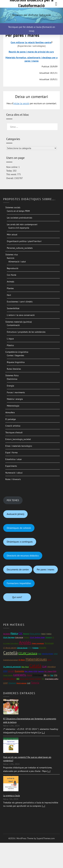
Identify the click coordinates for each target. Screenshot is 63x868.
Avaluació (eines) (15, 514)
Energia (10, 386)
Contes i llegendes (15, 355)
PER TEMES (13, 500)
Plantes (10, 288)
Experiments (11, 466)
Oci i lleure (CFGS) (50, 671)
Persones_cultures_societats (20, 248)
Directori (26, 637)
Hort (9, 295)
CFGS (30, 648)
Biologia (26, 634)
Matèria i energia (15, 399)
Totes (40, 654)
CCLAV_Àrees (24, 679)
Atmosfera (10, 412)
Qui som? (17, 597)
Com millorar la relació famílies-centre (31, 42)
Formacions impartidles (19, 583)
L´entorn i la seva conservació (21, 315)
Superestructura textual (11, 660)
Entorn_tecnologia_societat (18, 439)
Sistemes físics (12, 375)
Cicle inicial (19, 637)
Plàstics (10, 345)
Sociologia (7, 634)
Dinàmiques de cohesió (19, 528)
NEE (18, 679)
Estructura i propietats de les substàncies (26, 332)
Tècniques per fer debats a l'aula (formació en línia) (32, 29)
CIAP (29, 683)
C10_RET (11, 671)
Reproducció (13, 268)
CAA (48, 675)
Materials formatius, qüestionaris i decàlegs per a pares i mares (32, 59)
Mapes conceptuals (38, 643)
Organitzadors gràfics (52, 679)
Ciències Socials (22, 648)
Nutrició (11, 258)
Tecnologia (49, 643)
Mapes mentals (8, 675)
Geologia (41, 671)
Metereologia (13, 406)
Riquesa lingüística (16, 362)
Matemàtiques (36, 659)
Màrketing (49, 637)
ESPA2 (49, 660)
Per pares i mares (46, 569)
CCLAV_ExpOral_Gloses (37, 637)
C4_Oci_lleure (10, 679)
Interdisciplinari (48, 654)
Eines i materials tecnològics (19, 446)
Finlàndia (35, 648)
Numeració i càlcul (14, 473)
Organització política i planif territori (24, 241)
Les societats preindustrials (20, 218)
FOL (43, 679)
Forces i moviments (16, 392)
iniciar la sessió (21, 103)
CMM (5, 671)
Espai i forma (11, 452)
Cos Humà (12, 275)
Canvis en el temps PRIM (18, 211)
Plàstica (14, 633)
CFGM (56, 654)
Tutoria (35, 683)
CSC (21, 633)
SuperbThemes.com (46, 838)
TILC (52, 675)
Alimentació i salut (17, 262)
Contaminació (13, 325)
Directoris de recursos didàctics (23, 556)
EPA (45, 675)
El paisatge (11, 419)
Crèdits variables (35, 679)
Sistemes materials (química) (19, 322)
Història (49, 634)
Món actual (12, 235)
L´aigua (10, 339)
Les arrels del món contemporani (22, 224)
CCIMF (5, 683)
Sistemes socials (13, 207)
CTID (56, 675)
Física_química (35, 634)
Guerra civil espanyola (19, 228)
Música (29, 675)
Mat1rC (43, 634)
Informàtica (51, 667)
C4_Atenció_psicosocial (12, 667)
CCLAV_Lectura (28, 653)
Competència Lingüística (17, 352)
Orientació (38, 675)
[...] (43, 733)
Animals (11, 282)
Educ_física (25, 667)
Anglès (25, 642)
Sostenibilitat (13, 308)
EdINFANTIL (20, 675)
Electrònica (12, 379)
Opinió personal (22, 683)
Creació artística (13, 426)
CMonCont (12, 683)
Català (35, 666)
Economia (19, 671)
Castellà (10, 653)
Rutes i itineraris (13, 479)
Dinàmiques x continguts (20, 542)
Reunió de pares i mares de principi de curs (31, 52)
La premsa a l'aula (12, 796)
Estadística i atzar (14, 459)
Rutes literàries (14, 369)
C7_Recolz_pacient (10, 648)
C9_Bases (22, 660)
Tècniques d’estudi (14, 432)
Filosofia (43, 648)
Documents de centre (18, 569)
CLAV (44, 667)
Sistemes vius (12, 255)
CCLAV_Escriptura (9, 637)
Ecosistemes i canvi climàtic (20, 302)
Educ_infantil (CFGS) (31, 671)
